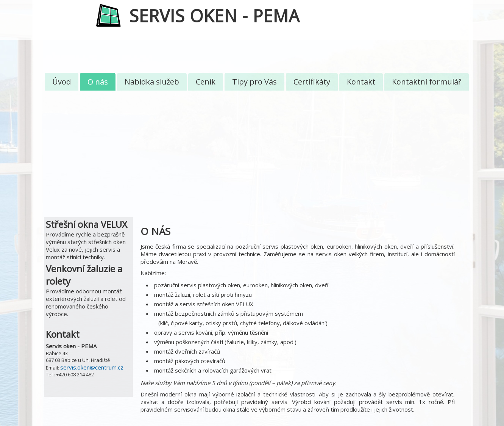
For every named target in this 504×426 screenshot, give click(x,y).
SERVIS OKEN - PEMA (214, 16)
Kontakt (361, 82)
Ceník (206, 82)
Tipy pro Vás (254, 82)
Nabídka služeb (152, 82)
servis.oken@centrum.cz (92, 367)
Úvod (62, 82)
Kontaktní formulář (427, 82)
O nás (98, 82)
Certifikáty (312, 82)
